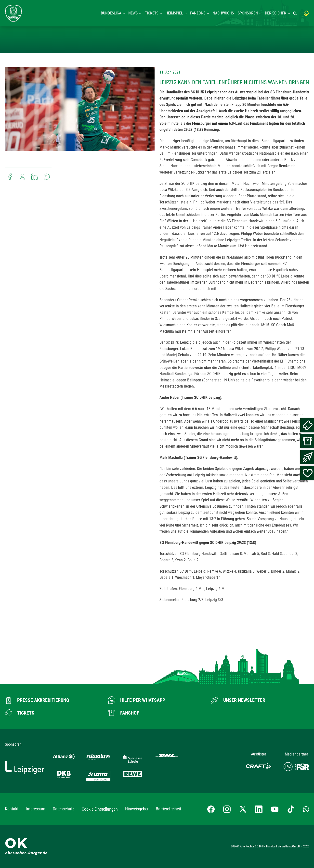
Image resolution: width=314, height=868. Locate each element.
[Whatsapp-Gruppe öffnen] (306, 809)
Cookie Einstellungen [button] (100, 809)
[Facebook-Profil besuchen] (211, 809)
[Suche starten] (296, 13)
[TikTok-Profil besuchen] (291, 809)
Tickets (152, 13)
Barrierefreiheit (168, 809)
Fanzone (198, 13)
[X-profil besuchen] (243, 809)
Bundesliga (111, 13)
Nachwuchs (223, 13)
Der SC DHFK (276, 13)
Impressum (36, 809)
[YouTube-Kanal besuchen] (275, 809)
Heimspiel (174, 13)
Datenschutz (64, 809)
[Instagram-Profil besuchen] (227, 809)
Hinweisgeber (137, 809)
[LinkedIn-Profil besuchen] (259, 809)
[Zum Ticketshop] (20, 713)
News (133, 13)
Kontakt (12, 809)
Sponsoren (248, 13)
